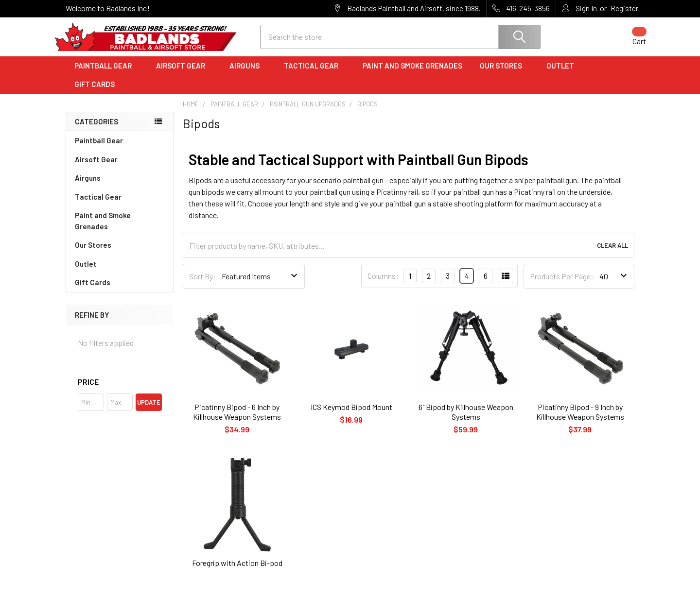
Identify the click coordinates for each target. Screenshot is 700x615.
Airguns (248, 74)
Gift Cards (95, 93)
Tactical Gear (315, 74)
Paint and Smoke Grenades (412, 74)
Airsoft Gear (184, 74)
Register (624, 8)
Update (149, 411)
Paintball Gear (106, 74)
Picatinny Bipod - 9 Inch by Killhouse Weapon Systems (580, 420)
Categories (96, 130)
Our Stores (504, 74)
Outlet (564, 74)
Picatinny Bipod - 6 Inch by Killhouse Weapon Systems (237, 420)
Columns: (383, 284)
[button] (120, 391)
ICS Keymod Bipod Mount (351, 416)
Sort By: (202, 285)
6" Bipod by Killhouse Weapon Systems (466, 420)
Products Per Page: (562, 285)
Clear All (612, 254)
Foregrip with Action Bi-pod (237, 572)
